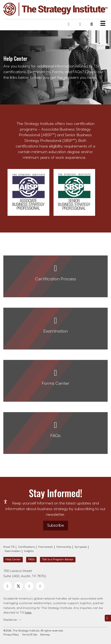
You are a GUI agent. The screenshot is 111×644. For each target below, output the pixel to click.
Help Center (13, 560)
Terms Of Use (30, 635)
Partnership (64, 547)
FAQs (31, 560)
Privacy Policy (11, 635)
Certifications (26, 547)
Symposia (81, 547)
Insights (29, 551)
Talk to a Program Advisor (58, 560)
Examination (13, 551)
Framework (46, 547)
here (28, 613)
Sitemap (45, 635)
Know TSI (9, 547)
